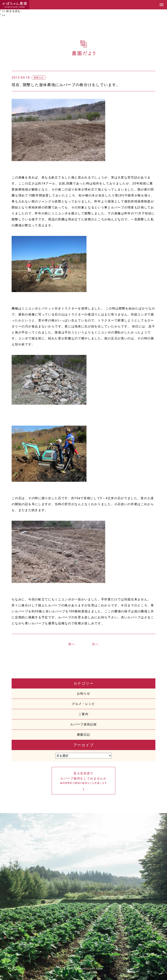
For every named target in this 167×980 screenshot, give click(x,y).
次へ (95, 644)
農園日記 (84, 735)
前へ (72, 644)
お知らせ (84, 693)
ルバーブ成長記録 (83, 724)
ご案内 (83, 714)
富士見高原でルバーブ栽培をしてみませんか (83, 778)
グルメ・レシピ (83, 704)
